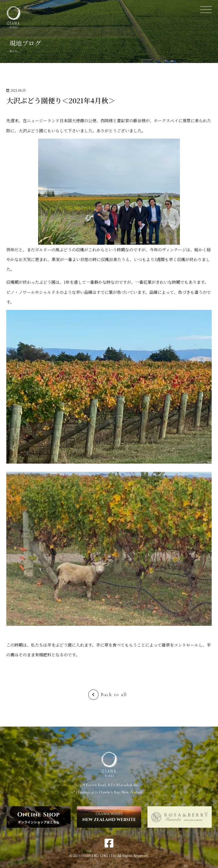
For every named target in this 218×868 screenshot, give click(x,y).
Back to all (114, 694)
